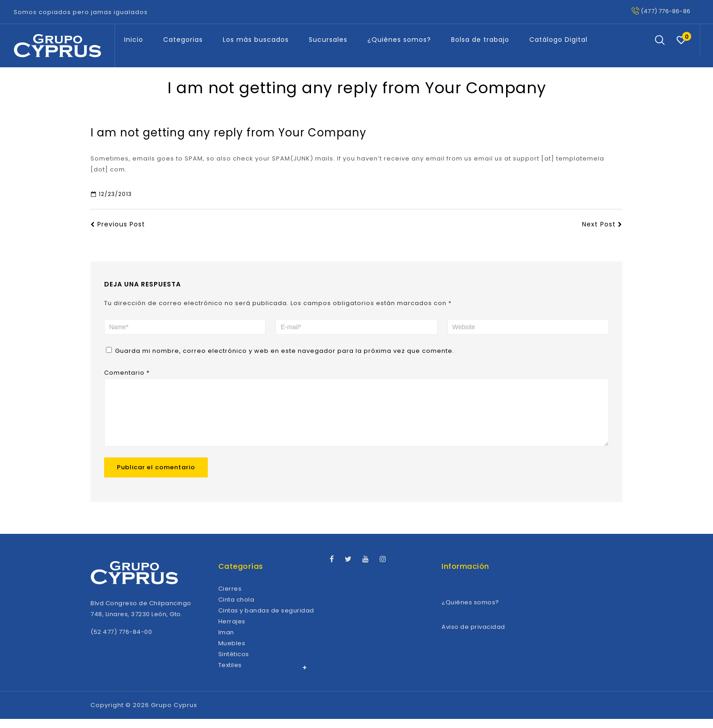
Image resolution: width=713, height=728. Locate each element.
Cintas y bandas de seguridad (266, 620)
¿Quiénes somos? (399, 40)
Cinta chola (236, 609)
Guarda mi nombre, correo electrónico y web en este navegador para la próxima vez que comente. (285, 351)
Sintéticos (234, 663)
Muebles (232, 652)
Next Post (602, 224)
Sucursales (328, 40)
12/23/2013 (111, 194)
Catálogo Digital (558, 40)
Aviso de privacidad (473, 636)
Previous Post (118, 224)
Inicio (134, 40)
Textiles (230, 674)
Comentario (127, 373)
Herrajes (232, 630)
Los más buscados (256, 40)
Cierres (230, 598)
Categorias (183, 40)
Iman (226, 641)
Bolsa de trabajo (480, 40)
